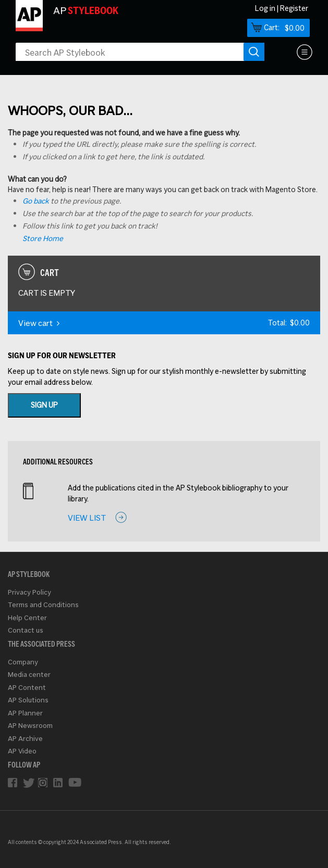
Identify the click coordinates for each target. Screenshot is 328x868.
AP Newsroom (30, 726)
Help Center (27, 618)
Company (23, 662)
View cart (39, 323)
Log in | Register (282, 8)
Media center (29, 675)
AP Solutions (28, 700)
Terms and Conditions (43, 605)
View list (87, 518)
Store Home (43, 238)
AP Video (22, 751)
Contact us (26, 630)
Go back (36, 201)
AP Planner (25, 713)
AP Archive (25, 739)
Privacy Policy (29, 592)
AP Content (27, 688)
